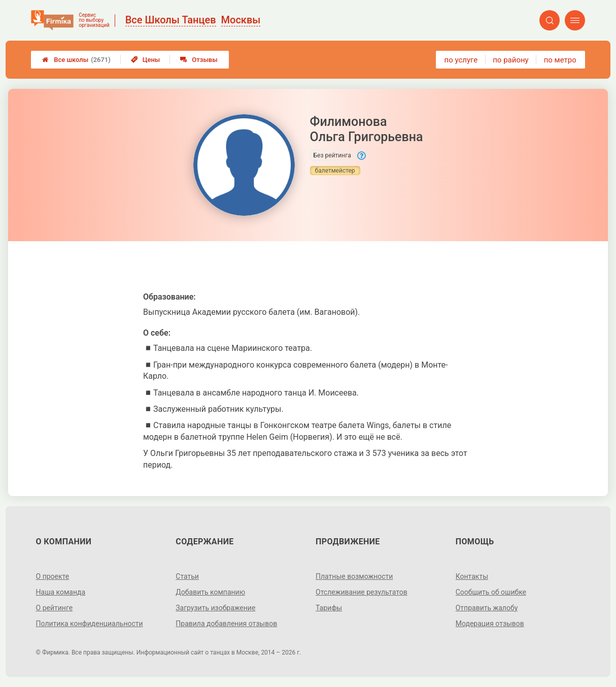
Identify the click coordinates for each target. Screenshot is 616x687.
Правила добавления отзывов (226, 624)
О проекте (53, 576)
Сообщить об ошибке (491, 592)
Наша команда (61, 592)
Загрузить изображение (215, 608)
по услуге (461, 60)
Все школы (76, 60)
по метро (560, 60)
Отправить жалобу (487, 608)
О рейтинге (55, 608)
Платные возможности (354, 576)
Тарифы (329, 608)
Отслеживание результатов (362, 592)
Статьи (187, 576)
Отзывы (199, 60)
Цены (146, 60)
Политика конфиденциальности (90, 624)
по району (510, 60)
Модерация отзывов (490, 624)
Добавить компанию (210, 592)
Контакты (472, 576)
